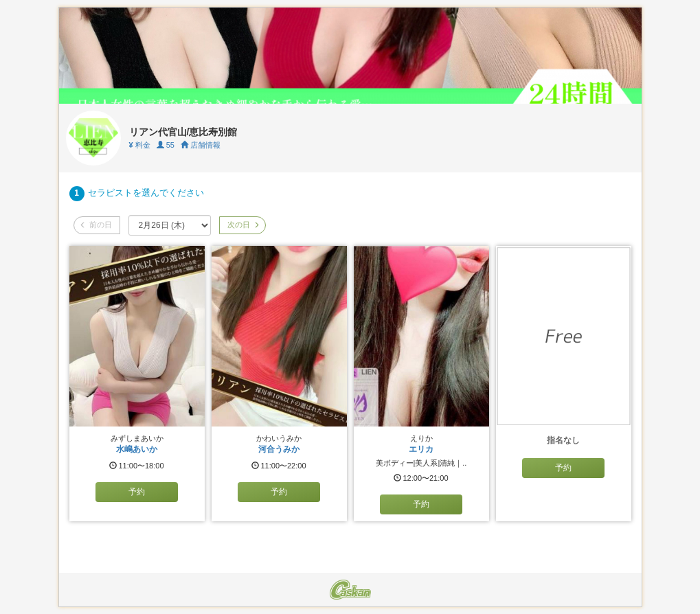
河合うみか (279, 449)
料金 (140, 145)
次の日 (242, 225)
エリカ (421, 449)
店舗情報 (201, 145)
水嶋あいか (137, 449)
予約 (137, 492)
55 (166, 145)
